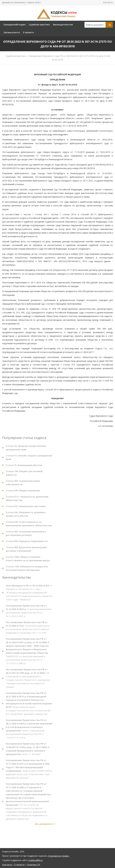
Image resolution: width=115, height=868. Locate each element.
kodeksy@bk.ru (36, 860)
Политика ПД (33, 865)
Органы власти (12, 32)
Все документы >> (45, 825)
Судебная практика (39, 25)
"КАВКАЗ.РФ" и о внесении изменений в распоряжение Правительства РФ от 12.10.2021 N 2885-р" (28, 652)
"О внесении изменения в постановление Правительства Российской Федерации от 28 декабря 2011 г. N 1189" (28, 629)
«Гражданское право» (58, 856)
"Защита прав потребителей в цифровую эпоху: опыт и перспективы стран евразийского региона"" (29, 770)
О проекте (28, 32)
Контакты (108, 2)
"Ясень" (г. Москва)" (28, 750)
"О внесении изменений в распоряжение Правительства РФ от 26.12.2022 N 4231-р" (29, 612)
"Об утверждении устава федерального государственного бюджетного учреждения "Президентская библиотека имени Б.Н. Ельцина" (28, 679)
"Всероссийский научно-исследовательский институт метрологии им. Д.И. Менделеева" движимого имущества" (29, 705)
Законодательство (63, 25)
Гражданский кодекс (15, 25)
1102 (28, 313)
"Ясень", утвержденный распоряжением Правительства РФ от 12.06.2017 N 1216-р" (29, 730)
